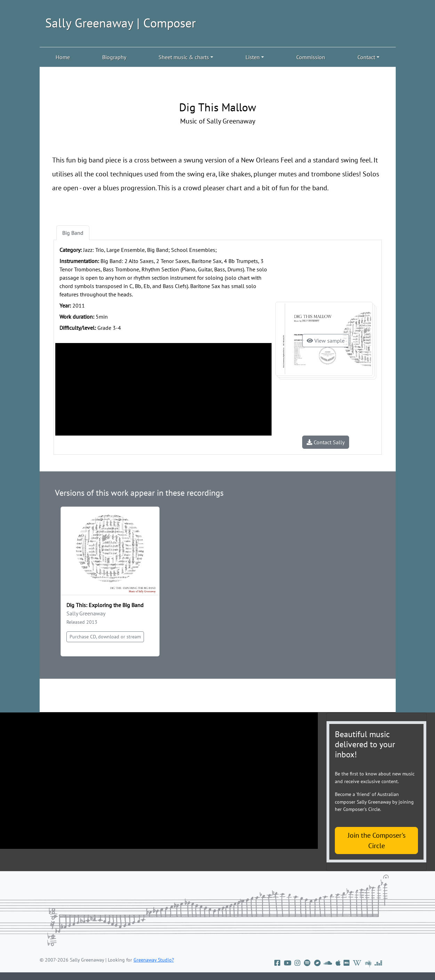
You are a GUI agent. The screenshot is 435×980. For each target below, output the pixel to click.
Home (63, 57)
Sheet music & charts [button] (184, 57)
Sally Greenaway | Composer (120, 23)
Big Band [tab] (73, 233)
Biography (114, 57)
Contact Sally (326, 442)
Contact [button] (366, 57)
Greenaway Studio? (154, 960)
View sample (326, 341)
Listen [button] (253, 57)
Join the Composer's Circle (377, 840)
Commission (311, 57)
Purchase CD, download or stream (105, 637)
